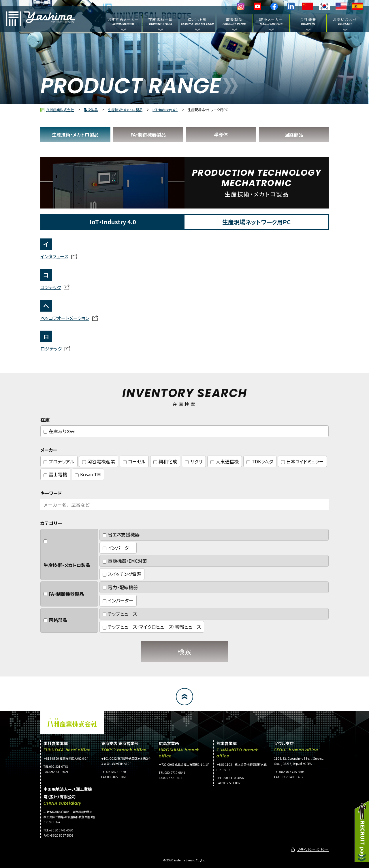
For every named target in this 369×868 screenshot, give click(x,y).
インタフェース (54, 256)
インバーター (118, 548)
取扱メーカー (271, 21)
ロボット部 (197, 21)
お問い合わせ (345, 21)
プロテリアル (59, 461)
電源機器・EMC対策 (125, 561)
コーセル (134, 461)
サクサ (194, 461)
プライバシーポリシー (313, 849)
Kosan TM (88, 474)
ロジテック (51, 348)
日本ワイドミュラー (302, 461)
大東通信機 (225, 461)
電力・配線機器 (120, 587)
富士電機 (55, 474)
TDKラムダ (260, 461)
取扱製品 (234, 21)
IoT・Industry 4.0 (165, 110)
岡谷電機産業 (99, 461)
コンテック (51, 287)
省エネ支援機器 (121, 535)
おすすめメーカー (123, 21)
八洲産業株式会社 (60, 110)
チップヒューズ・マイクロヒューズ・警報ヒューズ (152, 627)
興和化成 (165, 461)
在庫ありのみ (59, 431)
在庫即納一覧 (161, 21)
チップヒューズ (120, 614)
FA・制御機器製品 (148, 134)
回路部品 (294, 134)
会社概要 (308, 21)
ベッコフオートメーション (65, 318)
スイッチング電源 (122, 574)
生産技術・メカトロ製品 (125, 110)
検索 (184, 652)
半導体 (221, 134)
